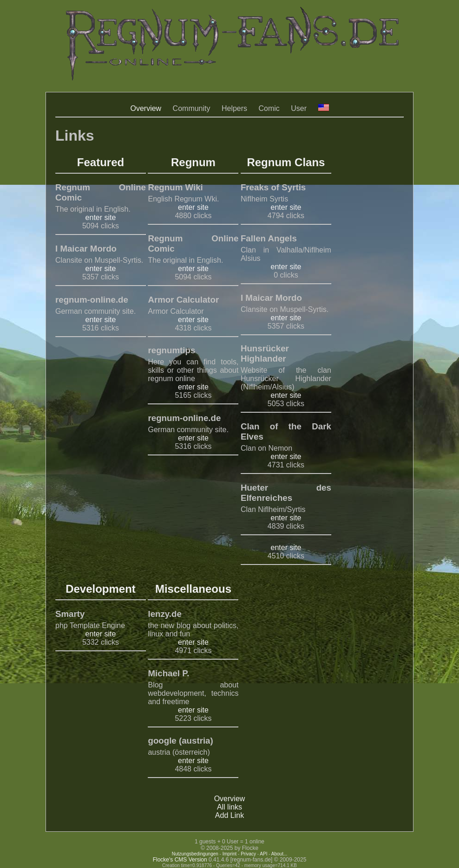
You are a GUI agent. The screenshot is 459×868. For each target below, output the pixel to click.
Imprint (230, 854)
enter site (101, 217)
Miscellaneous (193, 589)
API (263, 854)
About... (279, 854)
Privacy (248, 854)
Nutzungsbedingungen (195, 854)
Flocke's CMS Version (180, 860)
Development (101, 589)
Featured (101, 162)
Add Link (229, 815)
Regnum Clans (286, 162)
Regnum (193, 162)
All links (229, 807)
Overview (146, 108)
